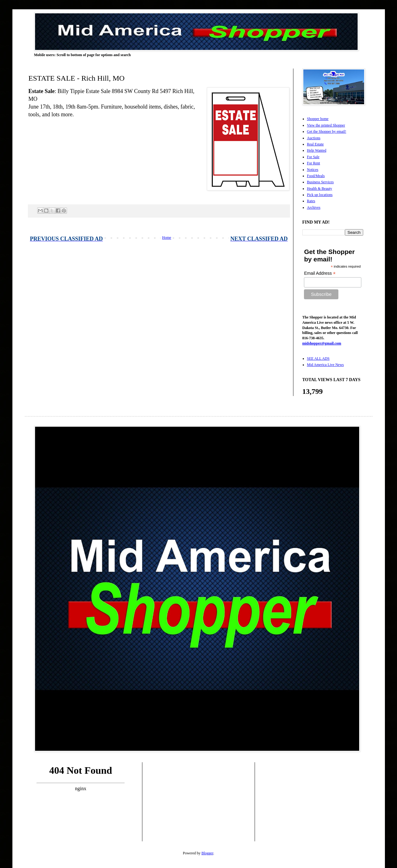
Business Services (320, 182)
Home (167, 238)
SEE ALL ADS (318, 358)
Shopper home (318, 119)
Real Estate (315, 144)
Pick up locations (320, 195)
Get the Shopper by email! (327, 131)
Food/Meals (316, 176)
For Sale (313, 157)
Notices (313, 170)
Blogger (207, 853)
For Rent (314, 163)
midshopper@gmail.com (322, 343)
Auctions (314, 138)
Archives (314, 207)
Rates (311, 201)
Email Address (320, 273)
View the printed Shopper (326, 125)
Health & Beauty (320, 189)
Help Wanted (317, 150)
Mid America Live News (326, 365)
